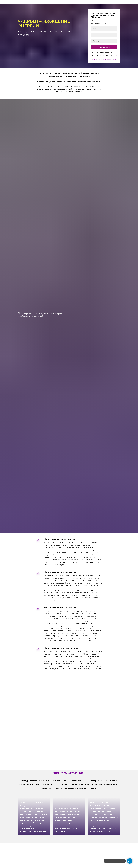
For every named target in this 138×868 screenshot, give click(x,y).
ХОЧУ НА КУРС (104, 47)
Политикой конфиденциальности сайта (104, 59)
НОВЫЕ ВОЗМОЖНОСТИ (69, 820)
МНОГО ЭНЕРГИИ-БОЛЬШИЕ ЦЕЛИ (104, 817)
